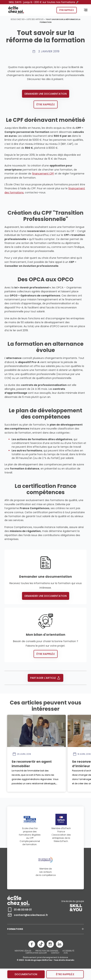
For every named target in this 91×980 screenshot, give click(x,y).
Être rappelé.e (67, 10)
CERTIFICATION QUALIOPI (36, 953)
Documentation (26, 974)
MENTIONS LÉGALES (23, 951)
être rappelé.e (65, 974)
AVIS (66, 953)
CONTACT (55, 953)
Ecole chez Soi (18, 19)
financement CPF (43, 174)
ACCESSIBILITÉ (68, 951)
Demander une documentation (46, 94)
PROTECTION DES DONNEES (47, 951)
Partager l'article (45, 678)
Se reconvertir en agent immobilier (32, 764)
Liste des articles (35, 19)
